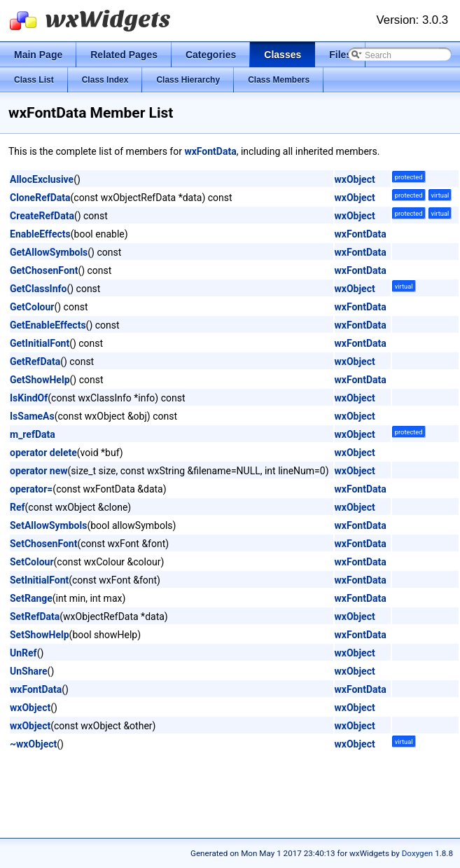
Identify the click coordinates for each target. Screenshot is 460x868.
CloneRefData (40, 198)
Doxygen (418, 853)
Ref (18, 507)
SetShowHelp (40, 635)
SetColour (32, 562)
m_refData (33, 434)
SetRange (31, 598)
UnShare (29, 671)
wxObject (355, 179)
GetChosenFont (44, 270)
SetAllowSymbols (48, 525)
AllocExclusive (42, 179)
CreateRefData (42, 216)
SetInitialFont (39, 580)
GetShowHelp (40, 380)
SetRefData (35, 616)
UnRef (23, 653)
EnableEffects (40, 234)
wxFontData (210, 151)
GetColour (32, 307)
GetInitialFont (40, 343)
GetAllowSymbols (49, 252)
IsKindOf (29, 398)
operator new (39, 471)
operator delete (43, 453)
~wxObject (33, 744)
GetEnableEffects (48, 325)
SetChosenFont (43, 544)
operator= (31, 489)
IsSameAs (32, 416)
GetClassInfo (38, 289)
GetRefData (35, 361)
